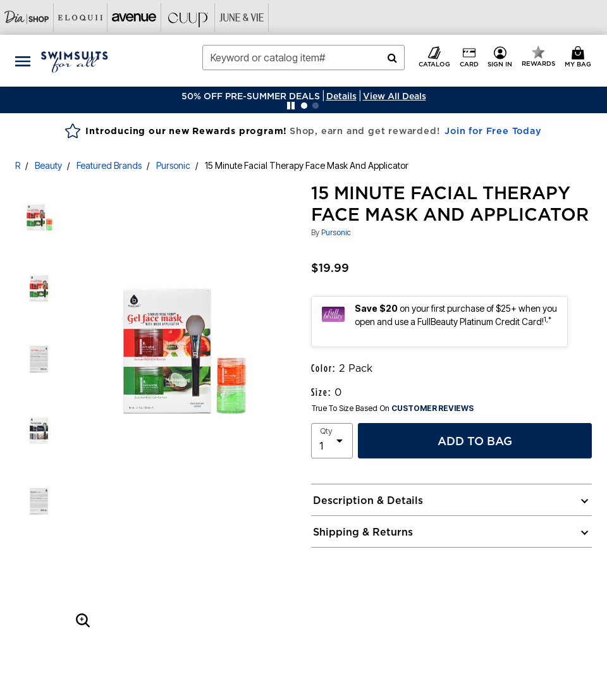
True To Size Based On (393, 408)
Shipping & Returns (363, 532)
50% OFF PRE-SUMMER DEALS (251, 96)
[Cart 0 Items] (580, 58)
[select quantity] (332, 441)
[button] (341, 96)
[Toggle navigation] (23, 61)
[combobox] (303, 58)
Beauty (48, 165)
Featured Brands (109, 165)
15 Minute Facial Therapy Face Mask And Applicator (307, 165)
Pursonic (173, 165)
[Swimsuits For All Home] (75, 61)
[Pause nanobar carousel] (291, 106)
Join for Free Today (493, 131)
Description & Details (368, 500)
